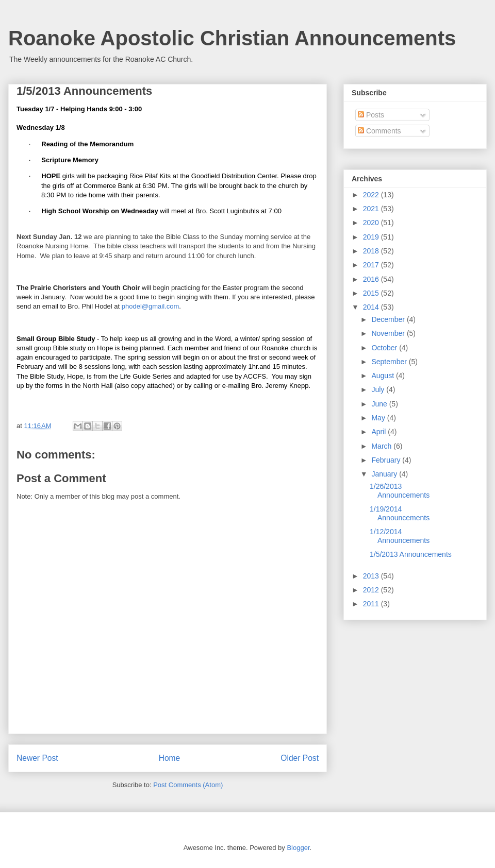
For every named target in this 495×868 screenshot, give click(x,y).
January (385, 474)
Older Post (300, 758)
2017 (372, 265)
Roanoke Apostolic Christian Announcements (232, 38)
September (390, 362)
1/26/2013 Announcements (400, 491)
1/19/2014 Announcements (400, 513)
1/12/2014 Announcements (400, 536)
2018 (372, 251)
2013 (372, 576)
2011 (372, 604)
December (389, 319)
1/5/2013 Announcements (411, 554)
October (385, 348)
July (379, 389)
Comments (379, 131)
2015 (372, 293)
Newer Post (37, 758)
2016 (372, 279)
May (379, 418)
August (383, 376)
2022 (372, 195)
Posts (371, 115)
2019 (372, 237)
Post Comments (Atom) (188, 785)
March (382, 446)
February (387, 460)
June (380, 404)
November (389, 333)
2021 (372, 209)
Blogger (298, 848)
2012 (372, 590)
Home (170, 758)
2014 (372, 307)
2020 (372, 223)
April (379, 432)
